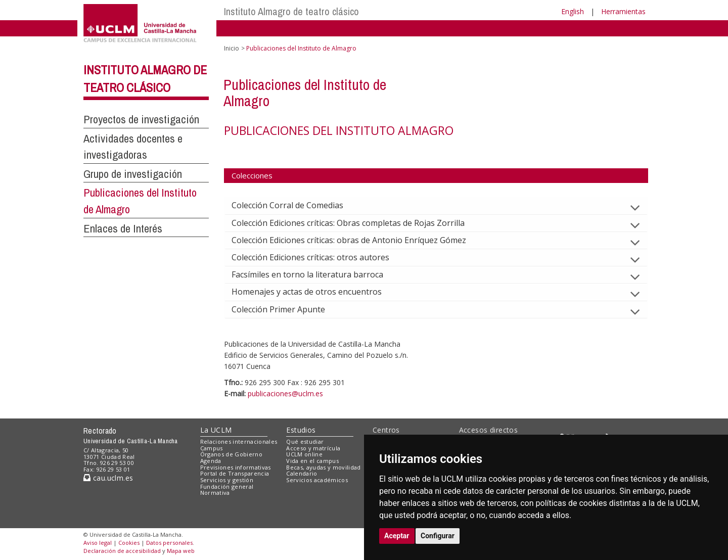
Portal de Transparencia (235, 473)
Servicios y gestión (227, 480)
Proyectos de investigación (141, 119)
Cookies (129, 543)
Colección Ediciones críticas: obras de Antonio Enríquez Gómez (357, 240)
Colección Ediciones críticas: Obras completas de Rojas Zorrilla (356, 223)
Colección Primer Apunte (286, 309)
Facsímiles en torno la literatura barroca (315, 274)
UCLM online (304, 454)
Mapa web (181, 551)
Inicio (232, 48)
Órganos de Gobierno (231, 454)
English (573, 11)
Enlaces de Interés (123, 228)
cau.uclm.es (108, 478)
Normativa (215, 493)
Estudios (301, 430)
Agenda (211, 461)
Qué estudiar (305, 441)
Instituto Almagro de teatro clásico (291, 11)
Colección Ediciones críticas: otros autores (318, 257)
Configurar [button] (438, 536)
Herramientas (623, 11)
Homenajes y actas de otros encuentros (315, 292)
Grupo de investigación (133, 174)
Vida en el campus (312, 461)
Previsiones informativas (236, 467)
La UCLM (216, 430)
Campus (212, 448)
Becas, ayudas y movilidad (323, 467)
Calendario (302, 473)
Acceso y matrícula (313, 448)
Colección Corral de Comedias (295, 205)
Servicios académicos (317, 480)
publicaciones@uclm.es (285, 393)
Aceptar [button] (397, 536)
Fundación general (227, 486)
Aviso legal (98, 543)
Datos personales (169, 543)
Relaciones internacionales (239, 441)
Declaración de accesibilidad (122, 551)
